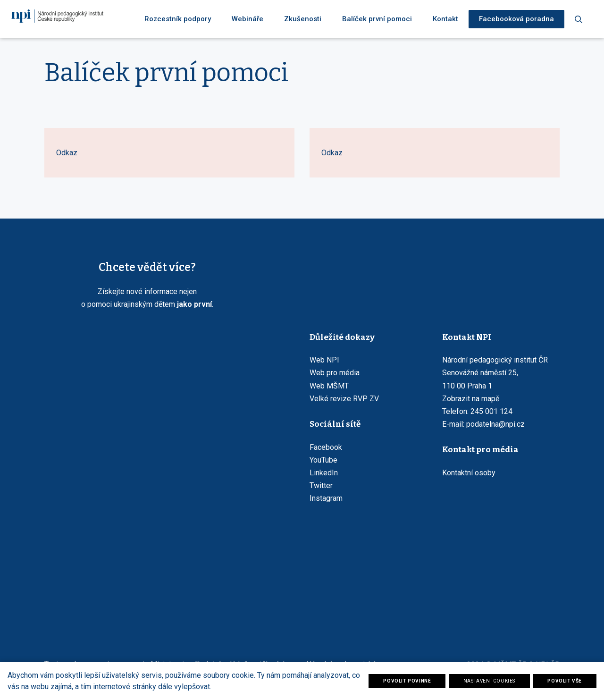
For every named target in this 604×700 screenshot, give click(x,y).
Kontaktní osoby (469, 473)
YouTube (323, 460)
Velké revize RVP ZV (344, 399)
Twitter (321, 485)
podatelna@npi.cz (495, 424)
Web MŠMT (329, 386)
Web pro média (335, 373)
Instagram (326, 498)
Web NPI (324, 360)
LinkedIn (324, 473)
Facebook (326, 447)
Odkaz (67, 162)
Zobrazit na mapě (471, 399)
